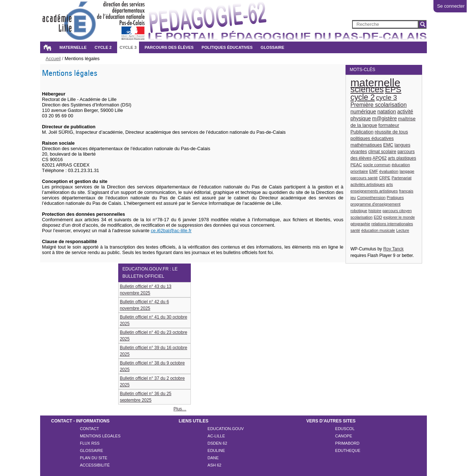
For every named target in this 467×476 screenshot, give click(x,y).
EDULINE (216, 450)
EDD (378, 217)
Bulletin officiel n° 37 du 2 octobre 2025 (152, 382)
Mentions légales (100, 436)
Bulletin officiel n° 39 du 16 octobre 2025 (153, 351)
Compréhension (371, 198)
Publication (362, 132)
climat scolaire (382, 152)
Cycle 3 (128, 47)
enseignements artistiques (374, 191)
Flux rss (90, 443)
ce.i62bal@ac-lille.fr (171, 231)
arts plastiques (402, 158)
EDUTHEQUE (348, 450)
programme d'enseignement (375, 204)
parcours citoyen (397, 211)
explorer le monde (399, 217)
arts (389, 184)
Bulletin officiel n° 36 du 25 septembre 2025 (145, 397)
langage (407, 171)
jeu (353, 198)
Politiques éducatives (227, 47)
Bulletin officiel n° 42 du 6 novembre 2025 (144, 305)
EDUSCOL (345, 429)
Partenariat (402, 178)
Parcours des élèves (169, 47)
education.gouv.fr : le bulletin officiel (150, 273)
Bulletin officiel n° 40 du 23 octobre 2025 (153, 336)
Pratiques (395, 198)
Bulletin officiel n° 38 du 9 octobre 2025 (152, 366)
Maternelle (73, 47)
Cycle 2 (103, 47)
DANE (213, 458)
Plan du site (94, 458)
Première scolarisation (378, 105)
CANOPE (344, 436)
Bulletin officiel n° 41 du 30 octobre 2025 (153, 320)
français (406, 191)
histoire (375, 211)
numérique (363, 111)
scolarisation (361, 217)
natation (387, 112)
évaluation (389, 171)
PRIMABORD (348, 443)
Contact (89, 429)
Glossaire (272, 47)
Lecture (403, 230)
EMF (374, 171)
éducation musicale (378, 230)
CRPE (385, 178)
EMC (388, 145)
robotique (359, 211)
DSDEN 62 (217, 443)
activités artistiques (368, 184)
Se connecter (451, 6)
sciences (367, 89)
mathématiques (366, 145)
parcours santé (364, 178)
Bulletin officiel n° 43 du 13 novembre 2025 (145, 290)
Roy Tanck (393, 249)
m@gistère (385, 118)
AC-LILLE (216, 436)
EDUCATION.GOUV (226, 429)
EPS (393, 89)
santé (355, 230)
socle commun (377, 165)
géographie (360, 224)
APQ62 (380, 158)
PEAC (356, 165)
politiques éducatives (372, 138)
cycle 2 (362, 97)
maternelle (375, 83)
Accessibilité (95, 465)
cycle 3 (387, 97)
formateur (389, 125)
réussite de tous (391, 132)
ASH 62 (215, 465)
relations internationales (392, 224)
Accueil (47, 47)
